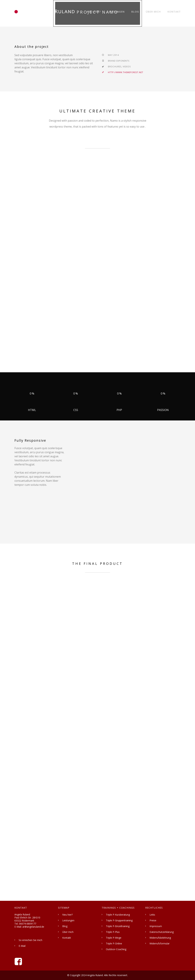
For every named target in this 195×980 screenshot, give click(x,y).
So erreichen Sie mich (30, 940)
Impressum (156, 926)
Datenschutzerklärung (162, 932)
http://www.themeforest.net (122, 72)
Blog (135, 12)
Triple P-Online (114, 943)
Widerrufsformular (160, 943)
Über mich (153, 12)
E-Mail (22, 946)
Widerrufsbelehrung (160, 938)
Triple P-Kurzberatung (118, 915)
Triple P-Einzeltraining (118, 926)
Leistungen (116, 12)
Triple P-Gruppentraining (119, 920)
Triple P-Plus (113, 932)
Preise (153, 920)
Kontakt (174, 12)
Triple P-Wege (114, 938)
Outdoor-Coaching (116, 949)
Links (152, 915)
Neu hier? (94, 12)
